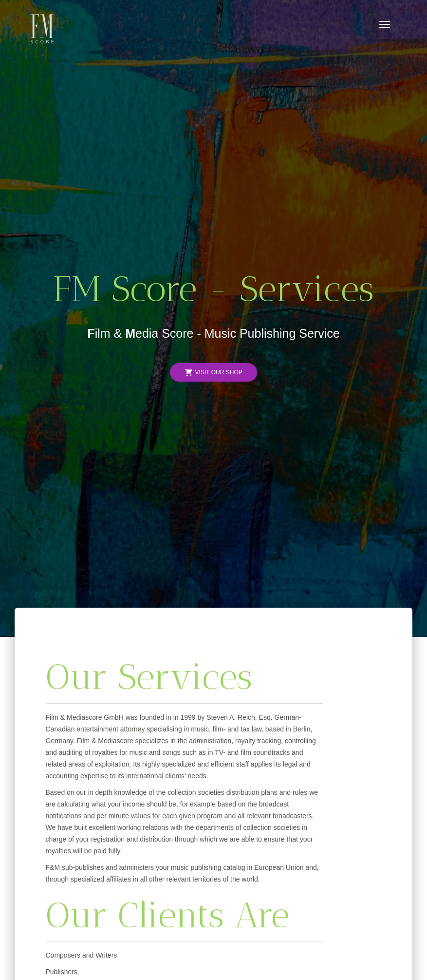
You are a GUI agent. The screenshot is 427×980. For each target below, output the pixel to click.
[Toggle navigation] (385, 24)
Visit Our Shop (213, 373)
